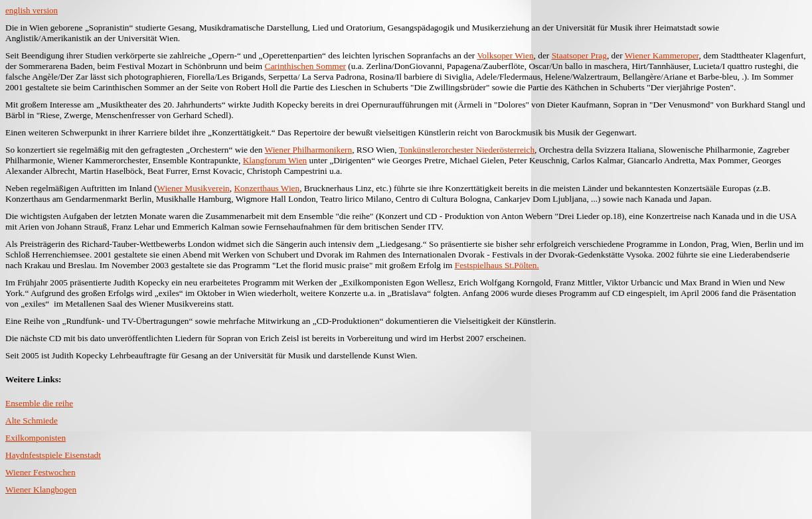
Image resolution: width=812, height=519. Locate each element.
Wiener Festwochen (41, 472)
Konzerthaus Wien (267, 188)
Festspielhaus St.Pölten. (497, 265)
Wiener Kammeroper (662, 55)
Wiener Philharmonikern (309, 150)
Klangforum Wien (275, 160)
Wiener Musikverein (193, 188)
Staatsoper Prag (579, 55)
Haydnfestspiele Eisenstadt (53, 455)
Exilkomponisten (36, 438)
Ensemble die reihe (39, 403)
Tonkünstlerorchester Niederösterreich (467, 150)
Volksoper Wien (505, 55)
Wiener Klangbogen (41, 489)
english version (32, 10)
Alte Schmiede (32, 420)
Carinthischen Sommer (306, 66)
